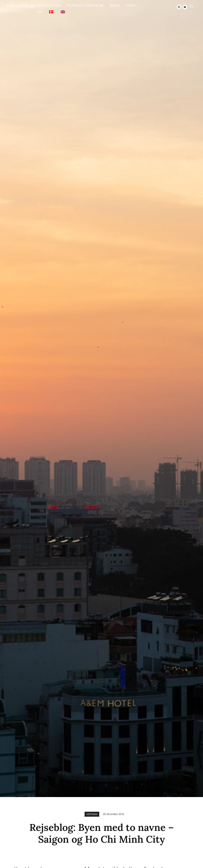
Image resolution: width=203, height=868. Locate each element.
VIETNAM (92, 814)
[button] (192, 7)
